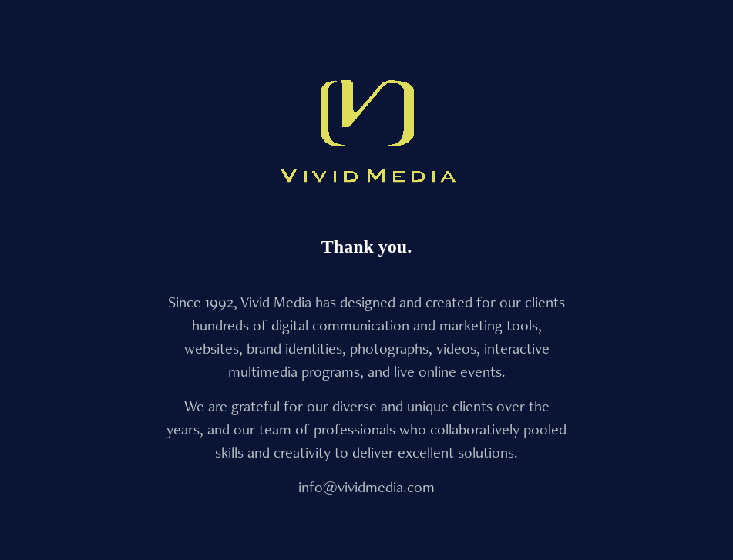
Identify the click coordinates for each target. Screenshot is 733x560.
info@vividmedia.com (366, 487)
